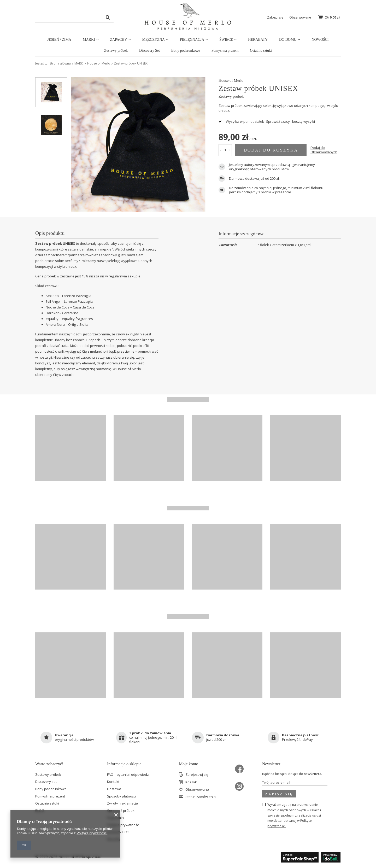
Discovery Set (149, 51)
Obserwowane (197, 790)
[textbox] (74, 17)
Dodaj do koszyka (271, 150)
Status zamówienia (201, 797)
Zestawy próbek (116, 51)
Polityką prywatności (92, 833)
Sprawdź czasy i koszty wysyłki (290, 121)
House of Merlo (99, 63)
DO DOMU (288, 40)
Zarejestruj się (197, 775)
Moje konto (189, 764)
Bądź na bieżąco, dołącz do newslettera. (292, 774)
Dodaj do (324, 150)
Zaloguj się (276, 17)
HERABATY (258, 40)
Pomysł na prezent (225, 51)
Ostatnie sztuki (261, 51)
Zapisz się (279, 794)
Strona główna (60, 63)
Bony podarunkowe (186, 51)
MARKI (89, 40)
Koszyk (191, 782)
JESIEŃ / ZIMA (59, 40)
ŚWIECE (226, 40)
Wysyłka (233, 121)
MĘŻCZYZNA (154, 40)
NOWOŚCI (320, 40)
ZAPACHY (119, 40)
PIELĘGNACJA (192, 40)
